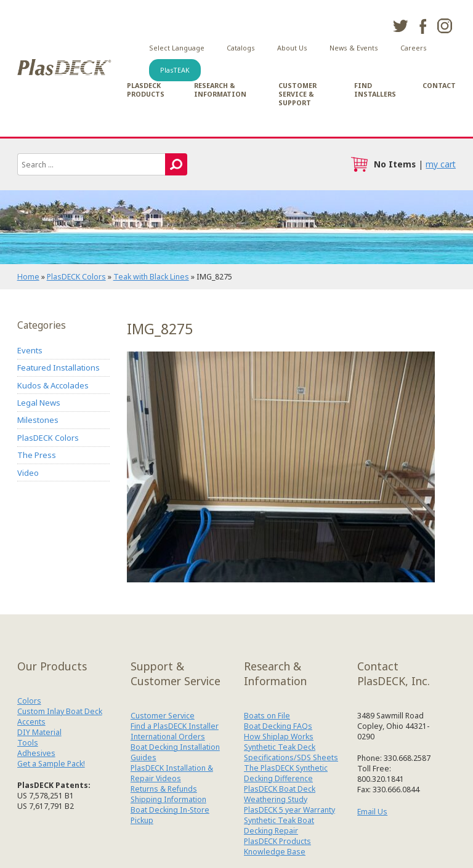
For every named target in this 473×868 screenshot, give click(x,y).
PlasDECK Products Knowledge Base (277, 846)
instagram (445, 26)
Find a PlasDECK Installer (175, 726)
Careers (414, 48)
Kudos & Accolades (53, 385)
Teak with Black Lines (151, 277)
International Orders (168, 737)
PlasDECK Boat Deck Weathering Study (280, 794)
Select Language (177, 48)
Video (28, 473)
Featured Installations (59, 368)
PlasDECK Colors (76, 277)
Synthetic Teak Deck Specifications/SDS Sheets (291, 752)
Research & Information (220, 90)
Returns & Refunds (164, 789)
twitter (400, 26)
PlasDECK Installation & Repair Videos (172, 773)
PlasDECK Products (146, 90)
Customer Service (163, 716)
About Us (292, 48)
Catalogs (241, 48)
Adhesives (36, 753)
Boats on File (267, 716)
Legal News (39, 403)
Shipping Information (168, 799)
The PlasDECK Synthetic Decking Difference (286, 773)
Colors (29, 701)
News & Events (354, 48)
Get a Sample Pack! (51, 764)
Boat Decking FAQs (278, 726)
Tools (28, 743)
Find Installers (375, 90)
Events (30, 350)
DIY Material (39, 732)
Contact (439, 86)
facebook (422, 26)
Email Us (372, 812)
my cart (441, 164)
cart (359, 164)
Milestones (38, 420)
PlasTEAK (175, 70)
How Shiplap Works (279, 737)
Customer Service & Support (297, 94)
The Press (37, 455)
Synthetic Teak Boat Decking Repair (279, 826)
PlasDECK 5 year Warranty (289, 810)
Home (28, 277)
